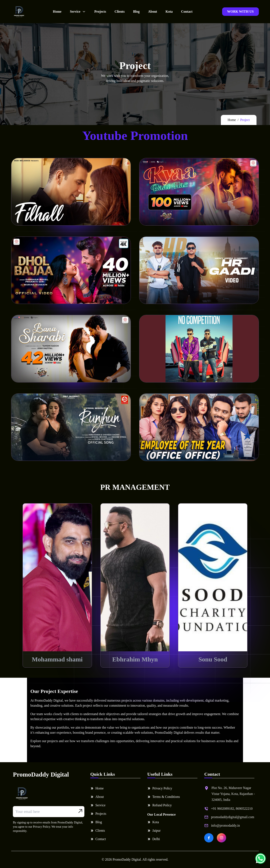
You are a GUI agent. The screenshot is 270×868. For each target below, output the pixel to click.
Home (232, 120)
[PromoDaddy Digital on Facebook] (209, 838)
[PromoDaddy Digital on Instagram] (221, 838)
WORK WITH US (240, 12)
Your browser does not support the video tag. (71, 192)
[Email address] (49, 812)
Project (245, 120)
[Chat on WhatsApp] (261, 858)
